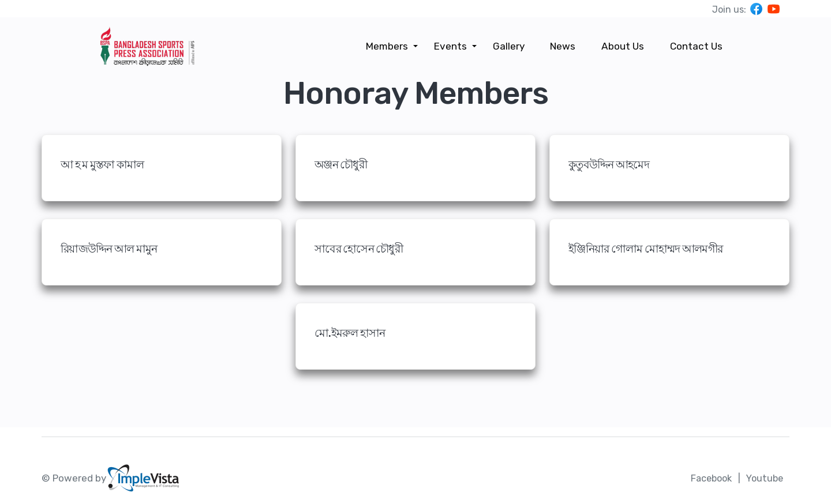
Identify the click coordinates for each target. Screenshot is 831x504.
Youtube (763, 478)
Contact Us (697, 46)
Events (454, 46)
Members (392, 46)
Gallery (512, 46)
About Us (625, 46)
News (566, 46)
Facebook (707, 478)
